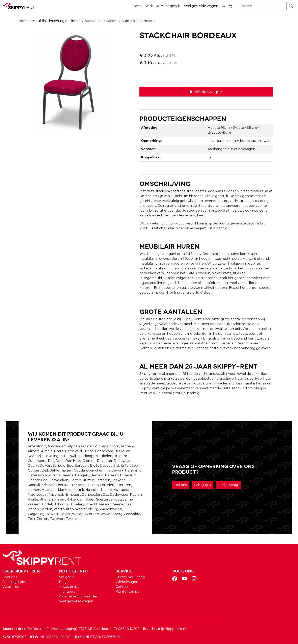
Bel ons (187, 495)
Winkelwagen (200, 574)
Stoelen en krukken (101, 20)
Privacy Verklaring (203, 569)
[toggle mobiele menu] (230, 6)
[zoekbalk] (262, 6)
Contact (195, 579)
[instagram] (267, 572)
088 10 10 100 (201, 621)
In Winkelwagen (203, 91)
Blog (137, 574)
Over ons (84, 569)
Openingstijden (89, 574)
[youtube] (258, 572)
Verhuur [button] (153, 6)
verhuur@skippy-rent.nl (239, 621)
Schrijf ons (209, 495)
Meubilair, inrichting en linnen (57, 20)
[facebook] (248, 572)
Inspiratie (173, 6)
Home (138, 6)
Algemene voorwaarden (152, 588)
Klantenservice (201, 583)
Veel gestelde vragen (201, 6)
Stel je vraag (235, 495)
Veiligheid (141, 569)
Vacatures (85, 579)
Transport (141, 583)
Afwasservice (143, 579)
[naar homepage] (21, 6)
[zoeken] (291, 6)
